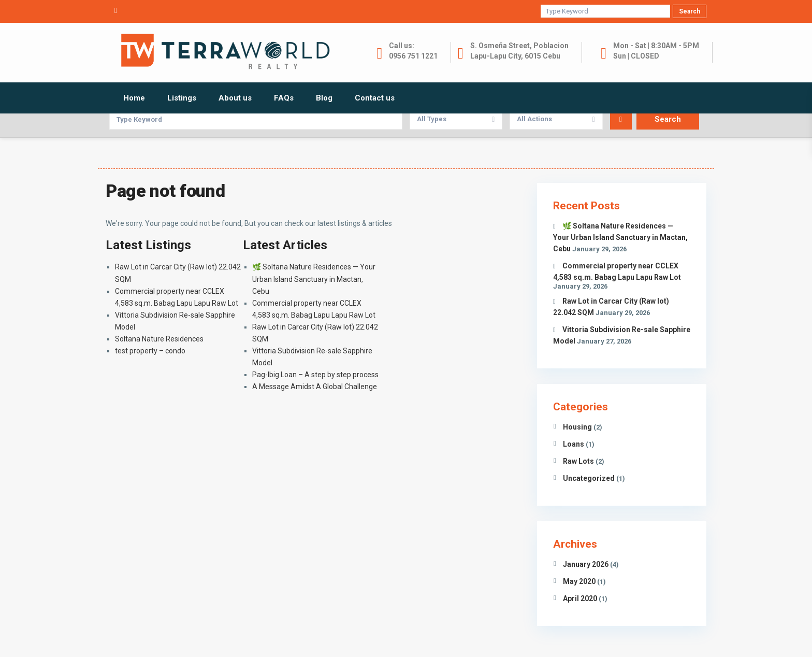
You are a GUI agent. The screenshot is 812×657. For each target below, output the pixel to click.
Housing (577, 427)
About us (235, 98)
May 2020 (579, 581)
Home (134, 98)
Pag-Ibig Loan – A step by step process (315, 375)
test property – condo (150, 351)
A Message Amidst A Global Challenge (315, 387)
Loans (574, 444)
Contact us (375, 98)
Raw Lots (578, 461)
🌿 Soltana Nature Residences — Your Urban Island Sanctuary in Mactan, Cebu (314, 279)
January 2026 (586, 564)
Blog (324, 98)
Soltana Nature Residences (159, 339)
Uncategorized (589, 478)
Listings (182, 98)
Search (690, 11)
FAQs (284, 98)
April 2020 (580, 598)
